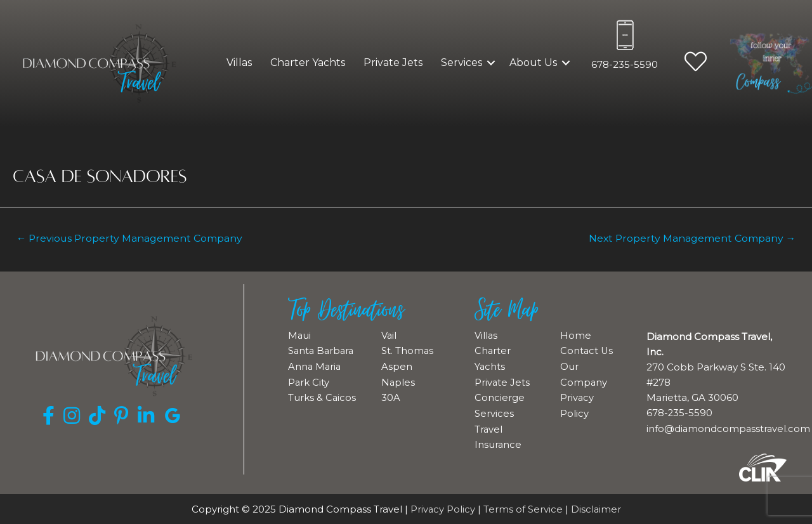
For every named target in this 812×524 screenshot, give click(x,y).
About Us (533, 62)
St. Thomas (408, 350)
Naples (398, 381)
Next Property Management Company (690, 238)
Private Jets (393, 62)
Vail (389, 335)
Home (576, 335)
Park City (309, 396)
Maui (300, 335)
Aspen (397, 366)
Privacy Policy (442, 508)
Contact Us (587, 350)
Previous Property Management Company (132, 238)
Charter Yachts (308, 62)
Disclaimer (596, 508)
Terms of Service (523, 508)
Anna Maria (315, 381)
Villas (239, 62)
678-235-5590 (625, 64)
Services (462, 62)
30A (391, 396)
